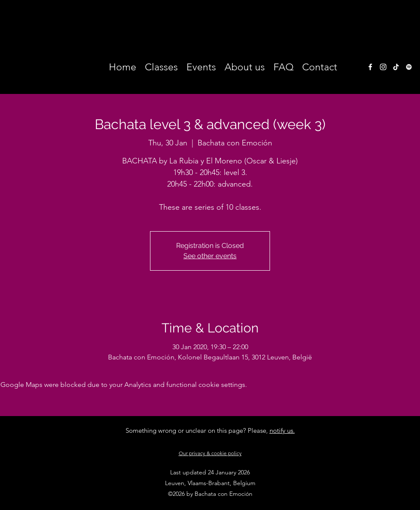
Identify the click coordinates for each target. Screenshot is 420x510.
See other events (210, 256)
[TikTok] (396, 67)
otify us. (284, 430)
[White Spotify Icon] (409, 67)
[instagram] (383, 67)
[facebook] (370, 67)
